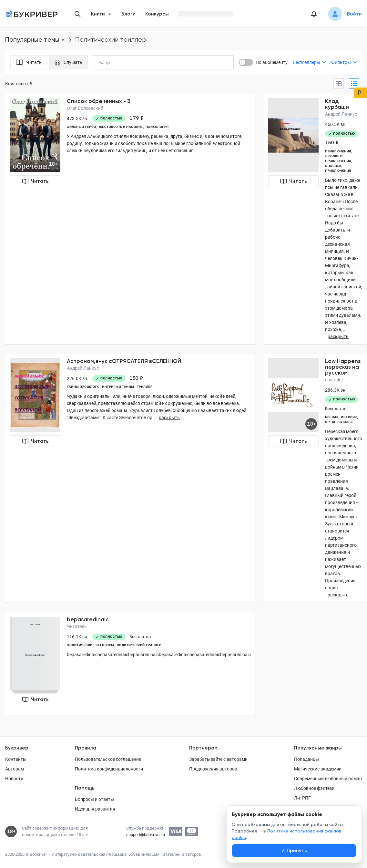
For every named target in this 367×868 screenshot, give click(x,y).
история (349, 417)
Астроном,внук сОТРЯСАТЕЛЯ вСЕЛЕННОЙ (124, 361)
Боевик (332, 417)
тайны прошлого (83, 387)
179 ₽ (137, 118)
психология (157, 127)
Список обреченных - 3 (99, 101)
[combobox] (117, 62)
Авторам (15, 769)
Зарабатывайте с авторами (218, 759)
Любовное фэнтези (314, 788)
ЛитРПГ (302, 798)
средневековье (339, 422)
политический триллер (139, 645)
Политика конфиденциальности (109, 769)
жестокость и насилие (121, 127)
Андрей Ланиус (341, 114)
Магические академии (318, 769)
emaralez (334, 380)
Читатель (77, 626)
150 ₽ (332, 143)
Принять (294, 851)
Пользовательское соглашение (108, 759)
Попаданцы (306, 759)
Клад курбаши (337, 104)
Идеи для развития (95, 809)
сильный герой (82, 127)
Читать (35, 181)
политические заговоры (91, 645)
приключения (338, 151)
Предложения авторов (213, 769)
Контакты (16, 759)
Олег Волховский (85, 108)
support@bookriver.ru (146, 835)
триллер (145, 387)
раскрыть (338, 336)
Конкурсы (157, 14)
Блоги (128, 14)
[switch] (246, 62)
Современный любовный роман (328, 779)
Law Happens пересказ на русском (343, 367)
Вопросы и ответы (94, 799)
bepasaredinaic (88, 619)
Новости (14, 779)
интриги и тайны (118, 387)
